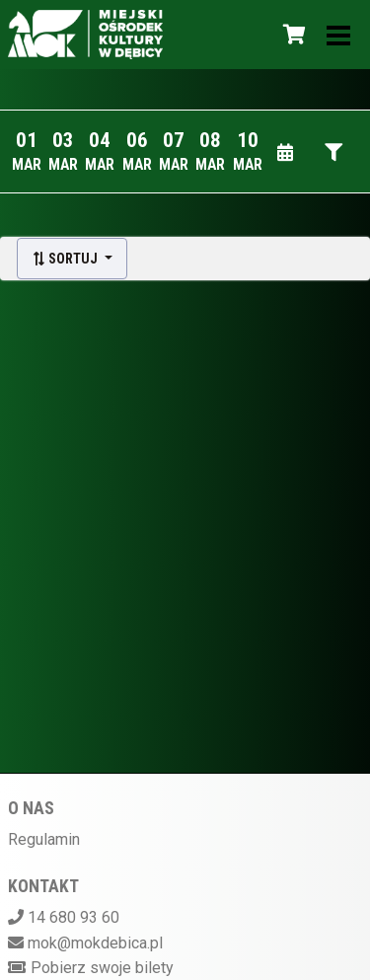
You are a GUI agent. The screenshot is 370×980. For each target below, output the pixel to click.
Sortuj (66, 259)
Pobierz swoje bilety (102, 968)
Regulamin (44, 839)
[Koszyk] (291, 35)
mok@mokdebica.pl (95, 943)
